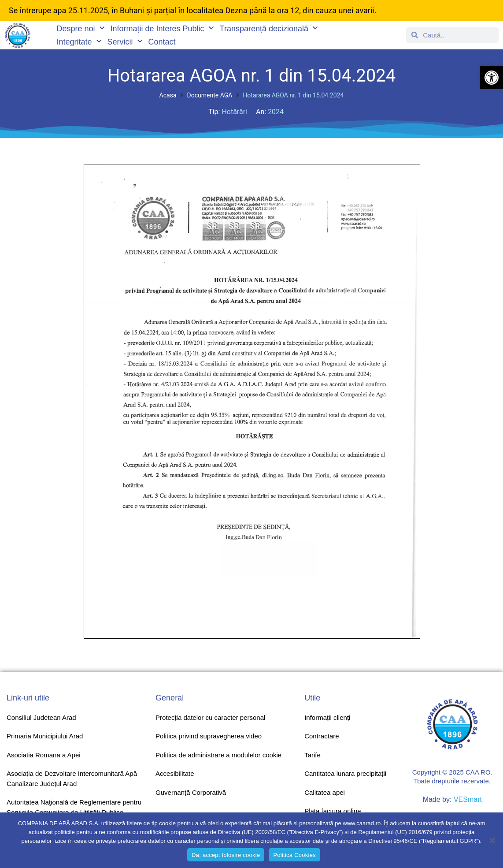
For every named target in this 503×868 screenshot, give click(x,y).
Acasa (168, 95)
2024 (276, 112)
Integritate (79, 42)
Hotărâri (234, 112)
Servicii (125, 42)
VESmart (468, 799)
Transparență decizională (269, 29)
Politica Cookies (294, 855)
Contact (162, 42)
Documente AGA (210, 95)
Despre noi (80, 29)
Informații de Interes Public (162, 29)
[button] (492, 78)
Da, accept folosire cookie (226, 855)
